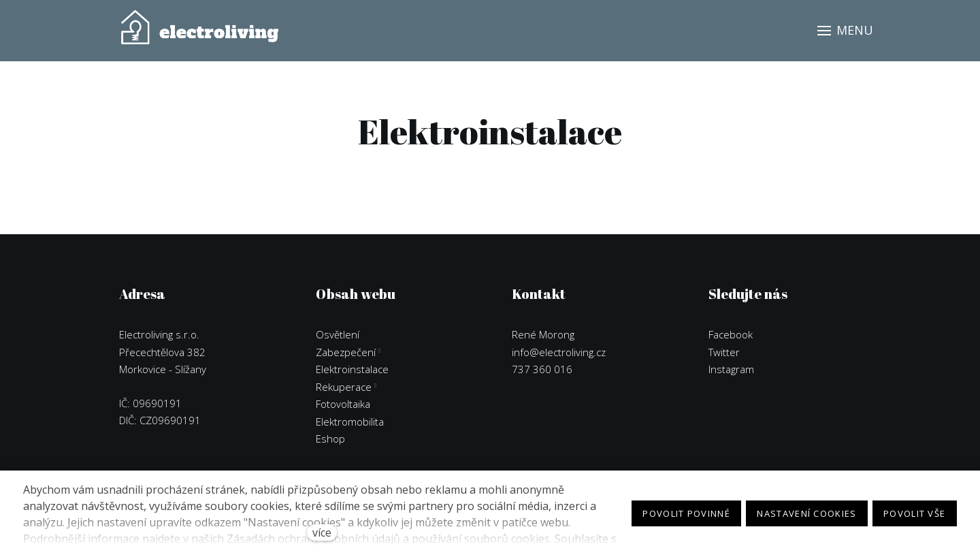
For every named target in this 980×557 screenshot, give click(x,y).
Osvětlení (338, 332)
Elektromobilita (350, 419)
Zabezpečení (346, 349)
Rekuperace (344, 384)
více (322, 532)
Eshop (330, 436)
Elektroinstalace (352, 366)
